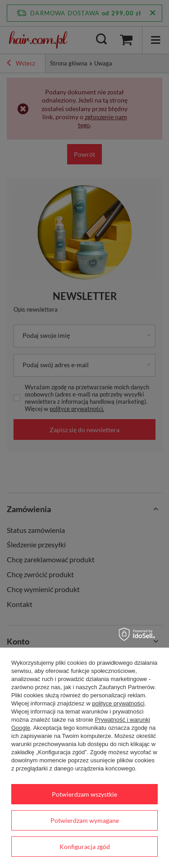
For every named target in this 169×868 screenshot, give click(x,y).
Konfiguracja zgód (85, 847)
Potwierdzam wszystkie (84, 794)
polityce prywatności (118, 703)
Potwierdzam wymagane (85, 820)
